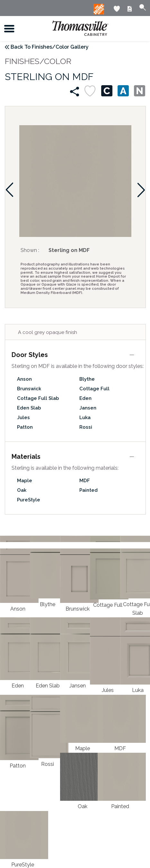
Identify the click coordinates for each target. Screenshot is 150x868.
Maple (25, 481)
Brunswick (29, 389)
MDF (85, 481)
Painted (88, 490)
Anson (24, 379)
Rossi (86, 427)
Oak (22, 490)
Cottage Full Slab (38, 398)
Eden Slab (29, 408)
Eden (85, 398)
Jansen (88, 408)
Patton (25, 427)
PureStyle (29, 500)
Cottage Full (94, 389)
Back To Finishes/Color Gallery (50, 47)
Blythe (87, 379)
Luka (85, 418)
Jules (23, 418)
